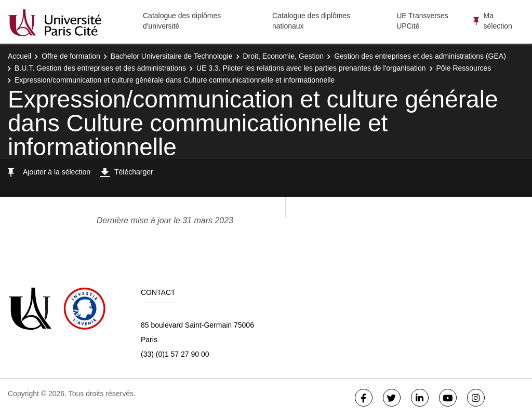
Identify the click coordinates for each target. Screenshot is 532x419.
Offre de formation (71, 56)
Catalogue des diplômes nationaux (311, 21)
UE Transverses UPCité (422, 21)
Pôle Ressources (464, 68)
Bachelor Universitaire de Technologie (172, 56)
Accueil (19, 56)
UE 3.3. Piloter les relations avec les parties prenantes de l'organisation (311, 68)
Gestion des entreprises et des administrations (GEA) (420, 56)
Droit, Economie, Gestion (284, 56)
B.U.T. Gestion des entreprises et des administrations (100, 68)
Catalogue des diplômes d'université (182, 21)
